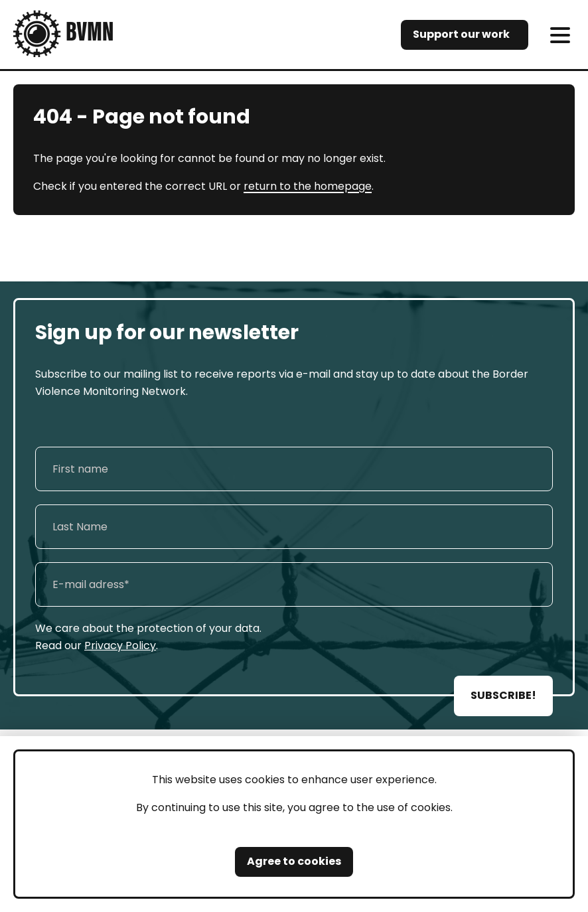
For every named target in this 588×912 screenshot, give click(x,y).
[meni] (560, 35)
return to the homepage (308, 186)
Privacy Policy (120, 646)
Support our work (461, 34)
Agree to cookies (294, 861)
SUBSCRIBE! (503, 695)
